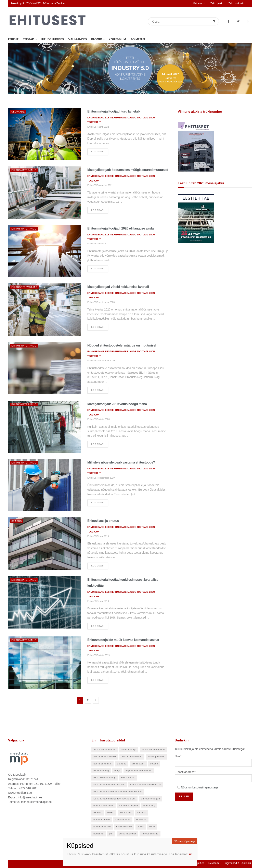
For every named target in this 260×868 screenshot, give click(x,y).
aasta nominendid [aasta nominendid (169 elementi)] (132, 756)
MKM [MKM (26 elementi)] (152, 826)
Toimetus (138, 39)
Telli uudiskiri (236, 3)
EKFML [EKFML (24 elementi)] (98, 812)
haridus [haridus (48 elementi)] (141, 812)
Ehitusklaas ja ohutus (103, 521)
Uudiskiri (246, 863)
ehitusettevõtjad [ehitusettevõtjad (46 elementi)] (150, 799)
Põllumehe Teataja (55, 3)
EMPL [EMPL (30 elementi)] (111, 812)
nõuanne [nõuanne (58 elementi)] (99, 834)
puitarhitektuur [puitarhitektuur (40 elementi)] (127, 834)
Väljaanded (77, 39)
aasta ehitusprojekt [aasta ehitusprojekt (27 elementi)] (105, 756)
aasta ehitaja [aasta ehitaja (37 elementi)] (128, 750)
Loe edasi (98, 152)
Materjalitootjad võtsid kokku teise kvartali (118, 287)
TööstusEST (34, 3)
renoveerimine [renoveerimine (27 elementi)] (150, 834)
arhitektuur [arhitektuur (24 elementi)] (138, 764)
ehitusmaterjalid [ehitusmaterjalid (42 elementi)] (128, 806)
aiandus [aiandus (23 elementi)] (122, 764)
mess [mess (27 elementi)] (141, 826)
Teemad (29, 39)
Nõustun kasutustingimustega (200, 787)
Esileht (13, 39)
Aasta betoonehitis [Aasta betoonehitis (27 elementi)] (105, 750)
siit (190, 854)
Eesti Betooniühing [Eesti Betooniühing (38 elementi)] (105, 777)
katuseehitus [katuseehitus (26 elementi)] (123, 820)
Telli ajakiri (217, 3)
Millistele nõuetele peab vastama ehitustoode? (121, 462)
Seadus (17, 521)
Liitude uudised (52, 39)
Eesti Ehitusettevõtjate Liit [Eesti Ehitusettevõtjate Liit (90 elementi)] (109, 785)
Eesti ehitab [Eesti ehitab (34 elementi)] (128, 777)
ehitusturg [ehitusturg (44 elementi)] (149, 806)
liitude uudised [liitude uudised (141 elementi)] (102, 826)
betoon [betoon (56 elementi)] (154, 764)
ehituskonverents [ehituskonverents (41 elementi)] (103, 806)
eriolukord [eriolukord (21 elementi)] (126, 812)
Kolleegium (117, 39)
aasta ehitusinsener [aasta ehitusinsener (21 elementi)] (153, 750)
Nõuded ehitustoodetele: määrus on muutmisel (122, 345)
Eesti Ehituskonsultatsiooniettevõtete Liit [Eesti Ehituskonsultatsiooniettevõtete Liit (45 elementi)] (118, 791)
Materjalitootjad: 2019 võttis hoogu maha (117, 404)
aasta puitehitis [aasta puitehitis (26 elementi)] (102, 764)
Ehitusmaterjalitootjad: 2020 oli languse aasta (121, 228)
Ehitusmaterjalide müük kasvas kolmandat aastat (123, 640)
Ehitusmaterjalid (24, 170)
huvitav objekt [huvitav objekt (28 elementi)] (102, 820)
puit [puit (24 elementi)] (111, 834)
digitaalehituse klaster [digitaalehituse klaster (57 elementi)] (139, 771)
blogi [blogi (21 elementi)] (117, 771)
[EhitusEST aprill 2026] (196, 147)
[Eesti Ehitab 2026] (196, 218)
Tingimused (230, 863)
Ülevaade (18, 112)
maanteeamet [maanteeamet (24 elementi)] (124, 826)
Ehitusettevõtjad (24, 287)
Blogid (97, 39)
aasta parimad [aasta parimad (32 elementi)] (156, 756)
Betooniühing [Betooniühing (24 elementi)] (101, 771)
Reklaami (199, 3)
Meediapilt (18, 3)
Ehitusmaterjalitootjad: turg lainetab (114, 111)
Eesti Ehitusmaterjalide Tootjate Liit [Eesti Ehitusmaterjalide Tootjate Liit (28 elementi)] (114, 799)
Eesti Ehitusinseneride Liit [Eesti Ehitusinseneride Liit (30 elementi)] (146, 785)
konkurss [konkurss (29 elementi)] (141, 820)
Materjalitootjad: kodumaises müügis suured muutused (128, 170)
